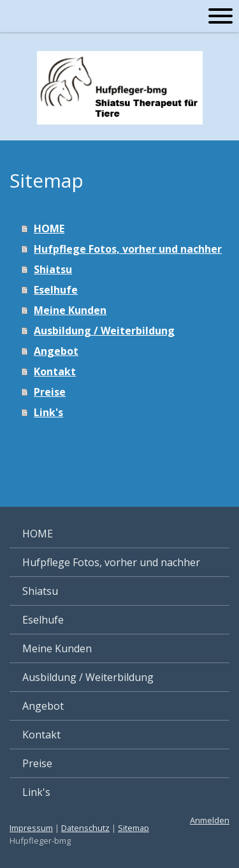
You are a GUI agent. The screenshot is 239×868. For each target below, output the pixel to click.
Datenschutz (85, 828)
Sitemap (134, 828)
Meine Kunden (70, 310)
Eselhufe (56, 290)
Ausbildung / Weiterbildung (104, 331)
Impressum (31, 828)
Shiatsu (53, 269)
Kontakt (55, 371)
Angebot (56, 351)
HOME (49, 228)
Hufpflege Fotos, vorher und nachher (128, 249)
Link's (48, 412)
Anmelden (210, 820)
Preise (50, 392)
